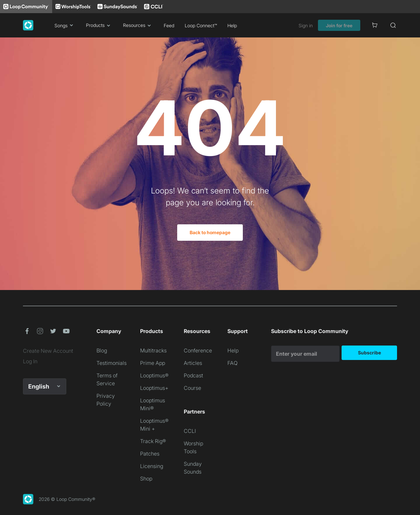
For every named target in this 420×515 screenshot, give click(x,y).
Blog (102, 350)
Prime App (153, 363)
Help (232, 25)
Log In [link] (30, 361)
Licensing (152, 466)
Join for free (339, 25)
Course (192, 388)
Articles (193, 363)
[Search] (393, 25)
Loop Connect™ (201, 25)
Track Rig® (153, 441)
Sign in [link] (306, 25)
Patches (150, 454)
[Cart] (375, 25)
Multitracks (153, 350)
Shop (146, 479)
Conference (198, 350)
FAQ (232, 363)
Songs (65, 25)
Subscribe (369, 353)
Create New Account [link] (48, 351)
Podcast (193, 375)
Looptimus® (154, 375)
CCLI (190, 431)
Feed (169, 25)
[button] (27, 331)
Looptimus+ (154, 388)
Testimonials (112, 363)
